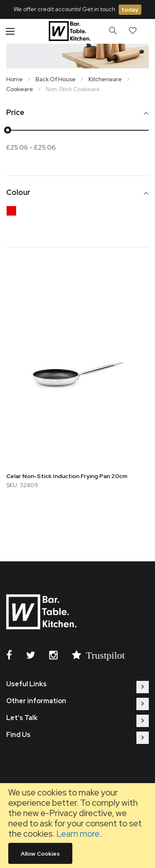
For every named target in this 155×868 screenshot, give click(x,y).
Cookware (20, 89)
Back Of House (56, 79)
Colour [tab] (18, 193)
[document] (77, 826)
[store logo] (71, 31)
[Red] (13, 213)
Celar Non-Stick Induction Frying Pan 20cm (67, 476)
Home (15, 79)
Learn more (78, 834)
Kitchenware (106, 79)
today (130, 9)
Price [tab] (15, 113)
